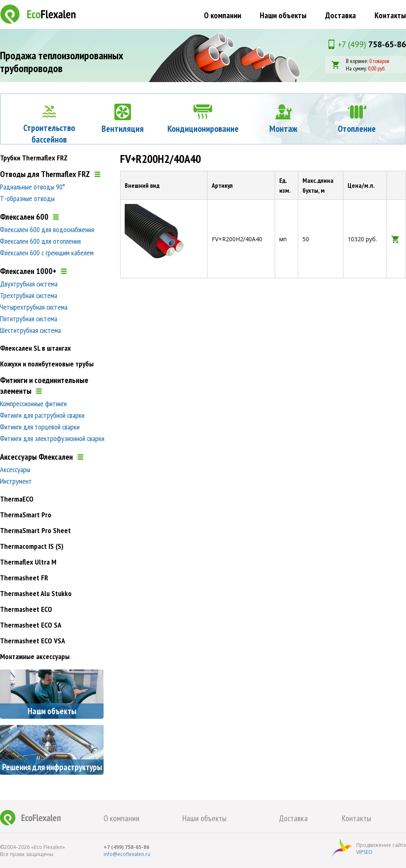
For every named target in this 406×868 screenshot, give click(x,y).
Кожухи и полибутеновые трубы (47, 364)
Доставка (341, 15)
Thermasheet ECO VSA (33, 641)
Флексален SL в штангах (35, 348)
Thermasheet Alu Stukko (36, 593)
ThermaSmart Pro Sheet (35, 530)
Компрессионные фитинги (33, 404)
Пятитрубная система (29, 319)
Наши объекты (283, 15)
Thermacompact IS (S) (32, 546)
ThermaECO (17, 499)
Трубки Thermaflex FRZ (34, 158)
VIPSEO (364, 852)
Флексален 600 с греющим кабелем (47, 253)
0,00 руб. (377, 68)
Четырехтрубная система (34, 307)
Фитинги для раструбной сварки (42, 415)
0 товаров (379, 61)
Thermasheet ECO (26, 609)
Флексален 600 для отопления (40, 241)
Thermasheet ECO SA (31, 625)
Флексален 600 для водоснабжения (47, 229)
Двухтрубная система (29, 284)
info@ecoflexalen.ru (127, 854)
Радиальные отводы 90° (33, 187)
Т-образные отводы (27, 198)
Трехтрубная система (29, 295)
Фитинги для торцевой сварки (40, 427)
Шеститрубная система (30, 330)
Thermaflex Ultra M (28, 562)
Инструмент (16, 481)
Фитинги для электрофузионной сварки (52, 438)
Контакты (390, 15)
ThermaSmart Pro (26, 515)
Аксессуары (15, 469)
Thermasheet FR (24, 578)
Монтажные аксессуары (35, 656)
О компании (222, 15)
